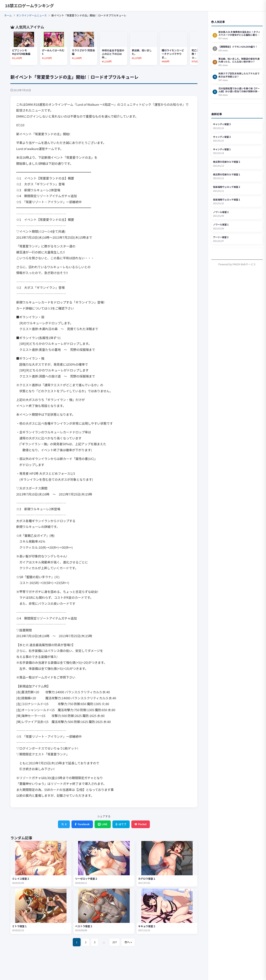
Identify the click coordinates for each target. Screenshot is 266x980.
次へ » (128, 942)
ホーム (8, 15)
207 (115, 942)
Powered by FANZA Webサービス (237, 264)
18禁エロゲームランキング (29, 6)
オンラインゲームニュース (32, 15)
